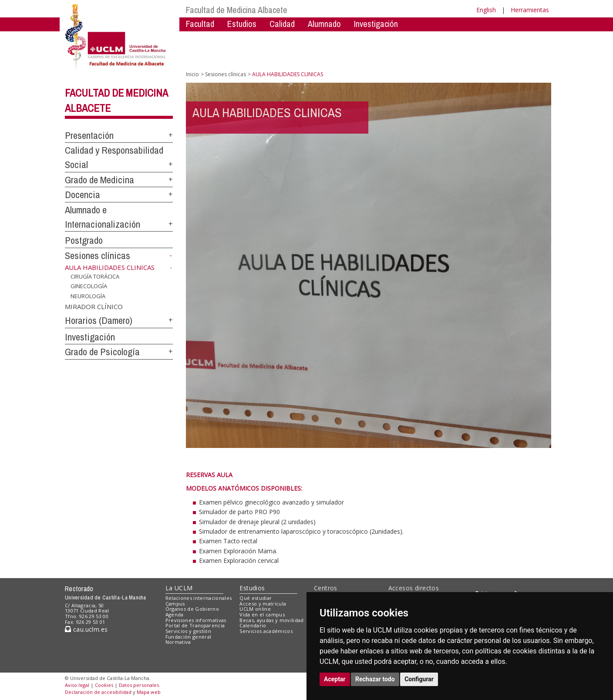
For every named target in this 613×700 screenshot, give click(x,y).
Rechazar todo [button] (375, 679)
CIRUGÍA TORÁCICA (95, 276)
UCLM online (255, 609)
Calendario (253, 625)
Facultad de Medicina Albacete (237, 10)
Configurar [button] (419, 679)
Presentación (89, 135)
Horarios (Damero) (99, 320)
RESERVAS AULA (209, 475)
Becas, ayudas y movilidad (271, 620)
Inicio (192, 74)
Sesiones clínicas (98, 256)
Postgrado (84, 240)
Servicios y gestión (188, 631)
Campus (175, 604)
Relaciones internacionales (199, 598)
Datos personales (139, 685)
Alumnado (324, 24)
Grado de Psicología (102, 352)
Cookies (104, 685)
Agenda (175, 614)
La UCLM (179, 588)
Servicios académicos (266, 631)
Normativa (178, 642)
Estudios (242, 24)
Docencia (83, 195)
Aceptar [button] (335, 679)
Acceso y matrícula (263, 604)
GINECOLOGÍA (89, 286)
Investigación (376, 24)
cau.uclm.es (86, 629)
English (486, 10)
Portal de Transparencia (195, 625)
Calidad (282, 24)
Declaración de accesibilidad (98, 692)
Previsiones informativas (196, 620)
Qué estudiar (256, 598)
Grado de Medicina (99, 180)
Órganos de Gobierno (192, 609)
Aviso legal (77, 685)
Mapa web (149, 692)
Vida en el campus (262, 614)
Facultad (200, 24)
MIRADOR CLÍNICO (94, 306)
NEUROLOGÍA (88, 296)
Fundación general (189, 637)
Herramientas (530, 10)
